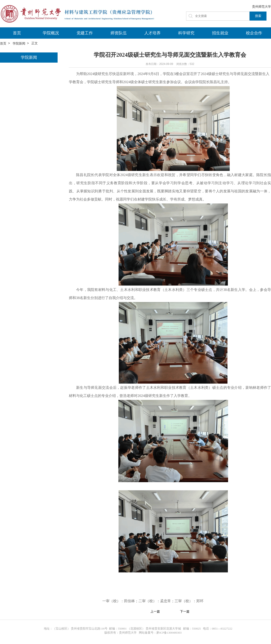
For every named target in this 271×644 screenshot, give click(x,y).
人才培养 (152, 33)
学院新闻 (19, 43)
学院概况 (51, 33)
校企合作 (254, 33)
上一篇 (155, 612)
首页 (17, 33)
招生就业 (220, 33)
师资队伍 (119, 33)
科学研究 (186, 33)
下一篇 (185, 612)
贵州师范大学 (262, 7)
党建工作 (85, 33)
